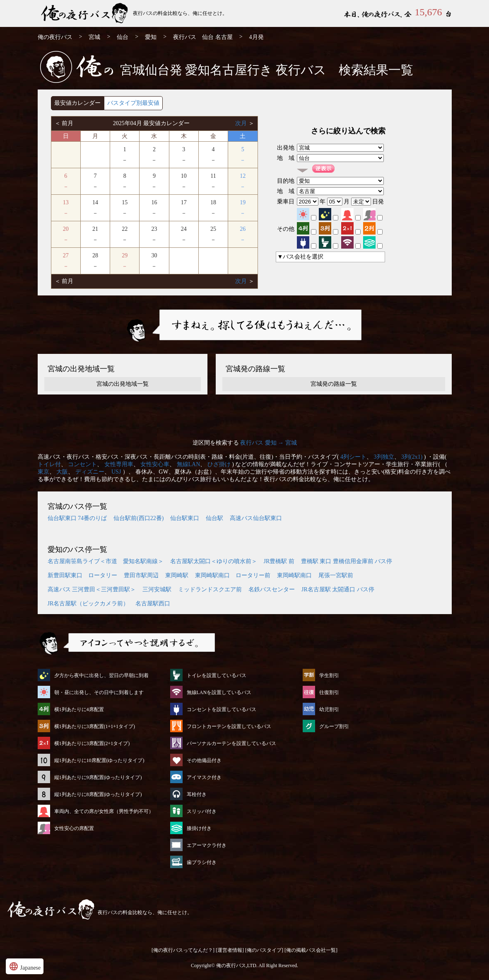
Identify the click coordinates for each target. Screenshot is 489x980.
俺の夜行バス (55, 37)
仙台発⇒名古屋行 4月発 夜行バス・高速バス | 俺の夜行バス (85, 13)
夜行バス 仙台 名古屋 (203, 37)
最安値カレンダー (77, 103)
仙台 (123, 37)
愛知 (151, 37)
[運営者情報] (230, 950)
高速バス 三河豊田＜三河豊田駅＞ (92, 589)
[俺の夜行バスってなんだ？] (183, 950)
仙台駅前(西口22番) (139, 518)
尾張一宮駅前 (336, 575)
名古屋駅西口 (153, 604)
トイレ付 (49, 464)
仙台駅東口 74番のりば (77, 518)
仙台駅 (214, 518)
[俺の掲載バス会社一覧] (311, 950)
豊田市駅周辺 (141, 575)
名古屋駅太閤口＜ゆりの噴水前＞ (214, 561)
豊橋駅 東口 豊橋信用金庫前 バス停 (347, 561)
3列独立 (384, 457)
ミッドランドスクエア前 (210, 589)
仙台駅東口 (185, 518)
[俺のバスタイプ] (264, 950)
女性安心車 (155, 464)
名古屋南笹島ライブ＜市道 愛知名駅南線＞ (106, 561)
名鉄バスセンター (272, 589)
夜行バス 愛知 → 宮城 (269, 443)
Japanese (25, 966)
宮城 (94, 37)
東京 (43, 472)
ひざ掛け (219, 464)
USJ (116, 472)
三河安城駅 (157, 589)
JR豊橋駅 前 (279, 561)
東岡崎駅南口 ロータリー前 (233, 575)
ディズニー (90, 472)
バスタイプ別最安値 (133, 103)
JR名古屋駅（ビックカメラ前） (88, 604)
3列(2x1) (412, 457)
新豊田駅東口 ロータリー (82, 575)
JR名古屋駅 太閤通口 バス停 (338, 589)
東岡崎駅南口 (294, 575)
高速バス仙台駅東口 (256, 518)
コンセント (82, 464)
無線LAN (189, 464)
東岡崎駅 (177, 575)
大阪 (62, 472)
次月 (242, 123)
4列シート (353, 457)
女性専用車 (119, 464)
